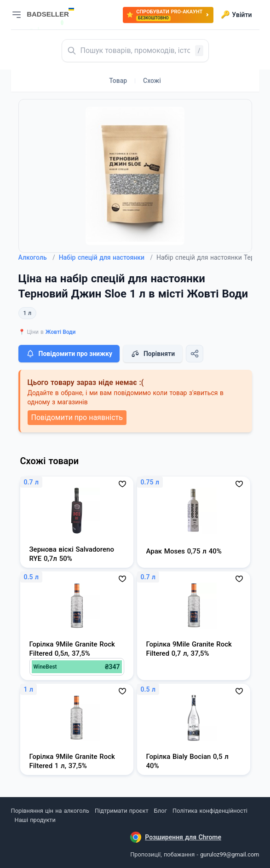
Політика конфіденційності (210, 811)
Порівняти (153, 354)
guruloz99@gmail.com (230, 854)
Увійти (236, 15)
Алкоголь (37, 257)
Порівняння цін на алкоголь (50, 811)
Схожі (152, 81)
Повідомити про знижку (69, 354)
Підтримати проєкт (121, 811)
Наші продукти (35, 820)
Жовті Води (61, 332)
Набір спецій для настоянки (106, 257)
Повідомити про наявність (77, 417)
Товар (118, 81)
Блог (161, 811)
